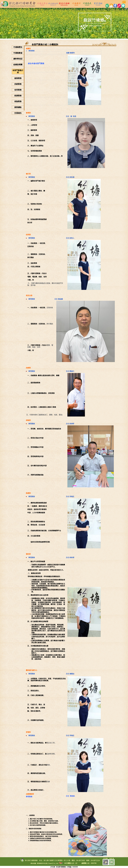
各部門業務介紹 (18, 71)
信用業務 (18, 90)
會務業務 (18, 78)
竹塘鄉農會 (18, 53)
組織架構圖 (18, 65)
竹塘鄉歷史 (18, 47)
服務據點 (18, 107)
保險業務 (18, 101)
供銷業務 (18, 84)
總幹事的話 (18, 59)
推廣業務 (18, 96)
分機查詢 (54, 45)
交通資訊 (18, 113)
